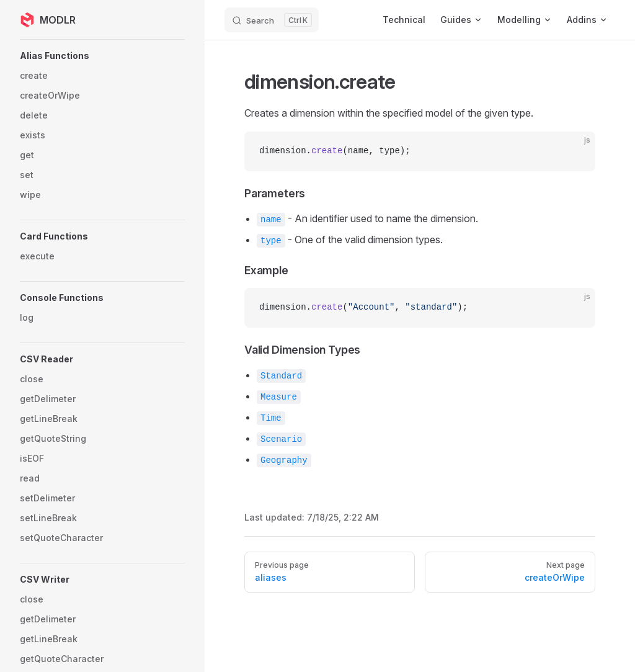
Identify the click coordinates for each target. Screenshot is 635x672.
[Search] (272, 20)
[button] (102, 56)
